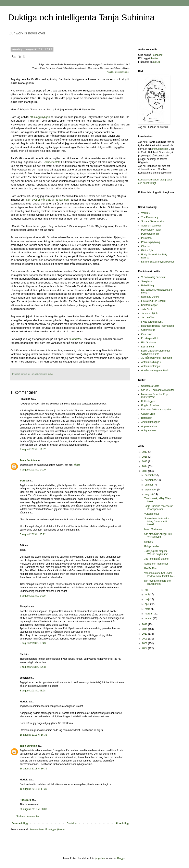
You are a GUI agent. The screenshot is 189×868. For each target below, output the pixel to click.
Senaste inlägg (20, 823)
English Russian (150, 405)
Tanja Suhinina (28, 460)
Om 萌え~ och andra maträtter (158, 390)
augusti (149, 494)
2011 (145, 629)
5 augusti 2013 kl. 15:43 (33, 643)
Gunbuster (75, 339)
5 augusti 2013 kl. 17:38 (33, 667)
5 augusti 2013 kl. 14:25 (33, 596)
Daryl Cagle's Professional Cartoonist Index (155, 352)
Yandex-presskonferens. (118, 72)
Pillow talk (147, 238)
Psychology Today (151, 230)
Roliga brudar (152, 546)
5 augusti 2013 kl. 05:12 (33, 534)
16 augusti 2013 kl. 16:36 (33, 769)
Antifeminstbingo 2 (151, 362)
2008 (145, 643)
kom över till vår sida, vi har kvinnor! (48, 200)
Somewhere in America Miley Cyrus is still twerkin (157, 521)
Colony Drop (148, 414)
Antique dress (149, 430)
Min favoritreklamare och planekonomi (158, 582)
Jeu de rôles (148, 318)
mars (148, 609)
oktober (149, 485)
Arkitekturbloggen (151, 422)
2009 (145, 639)
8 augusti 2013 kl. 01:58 (33, 691)
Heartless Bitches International (158, 326)
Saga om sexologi (151, 226)
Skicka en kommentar (27, 816)
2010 (145, 634)
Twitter (154, 58)
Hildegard (25, 800)
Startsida (72, 823)
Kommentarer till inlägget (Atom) (47, 829)
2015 (145, 461)
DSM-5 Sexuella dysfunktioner (158, 262)
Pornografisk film (150, 234)
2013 (145, 471)
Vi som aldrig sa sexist (153, 277)
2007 (145, 648)
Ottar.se (146, 246)
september (151, 490)
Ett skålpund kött (150, 338)
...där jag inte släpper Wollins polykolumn (156, 553)
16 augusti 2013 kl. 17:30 (33, 789)
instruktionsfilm (160, 149)
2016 (145, 457)
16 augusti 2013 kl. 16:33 (33, 735)
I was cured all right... (153, 322)
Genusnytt (147, 334)
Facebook (157, 55)
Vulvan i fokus (152, 514)
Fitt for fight (147, 251)
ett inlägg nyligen (40, 117)
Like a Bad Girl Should (153, 301)
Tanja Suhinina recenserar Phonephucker (158, 508)
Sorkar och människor (156, 564)
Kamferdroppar (149, 305)
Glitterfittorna (148, 330)
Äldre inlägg (122, 823)
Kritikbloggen (148, 401)
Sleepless (147, 281)
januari (149, 618)
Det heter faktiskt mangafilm (156, 410)
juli (147, 590)
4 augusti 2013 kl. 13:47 (33, 449)
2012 (145, 624)
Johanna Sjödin (150, 313)
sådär (77, 465)
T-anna (24, 481)
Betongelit (147, 418)
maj (147, 599)
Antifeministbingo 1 (152, 366)
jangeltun (100, 858)
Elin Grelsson (148, 343)
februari (149, 614)
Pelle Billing (148, 286)
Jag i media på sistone (156, 559)
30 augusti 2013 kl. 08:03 (33, 809)
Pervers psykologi (151, 242)
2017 (145, 452)
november (151, 480)
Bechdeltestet (51, 162)
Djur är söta (148, 347)
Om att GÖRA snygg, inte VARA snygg (158, 535)
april (148, 604)
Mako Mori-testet (153, 529)
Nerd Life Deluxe (150, 297)
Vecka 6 (146, 213)
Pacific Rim (150, 568)
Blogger (121, 858)
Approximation (149, 426)
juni (147, 594)
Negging (149, 542)
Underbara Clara (150, 386)
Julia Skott (147, 309)
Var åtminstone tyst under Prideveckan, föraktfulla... (160, 575)
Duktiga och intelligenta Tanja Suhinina (81, 17)
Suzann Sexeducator (153, 221)
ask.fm (157, 62)
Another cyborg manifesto (155, 370)
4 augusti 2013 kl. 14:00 (33, 470)
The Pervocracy (150, 217)
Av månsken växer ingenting (157, 358)
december (151, 475)
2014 (145, 466)
